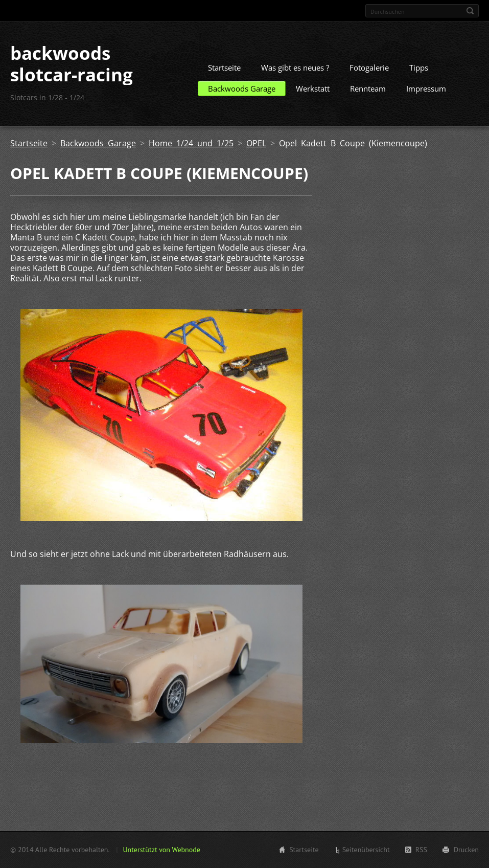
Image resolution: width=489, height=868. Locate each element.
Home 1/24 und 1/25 (191, 143)
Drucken (466, 850)
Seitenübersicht (366, 850)
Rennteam (368, 88)
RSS (421, 850)
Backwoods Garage (242, 88)
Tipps (419, 68)
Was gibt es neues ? (295, 68)
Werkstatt (313, 88)
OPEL (256, 143)
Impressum (426, 88)
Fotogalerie (369, 68)
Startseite (224, 68)
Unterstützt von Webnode (161, 850)
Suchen (470, 11)
